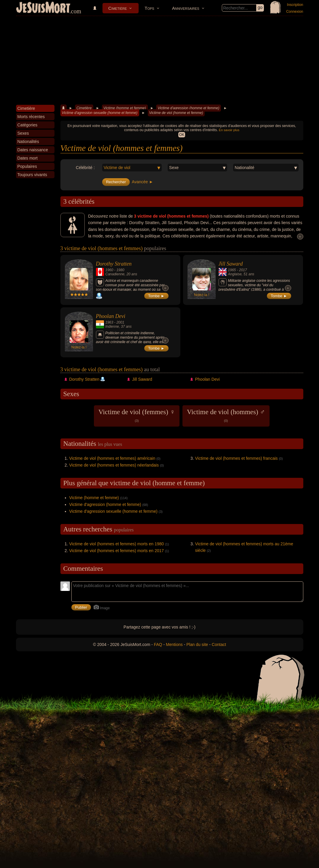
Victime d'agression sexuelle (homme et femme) (100, 113)
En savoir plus (229, 130)
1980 (120, 270)
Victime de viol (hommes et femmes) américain (112, 458)
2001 (120, 322)
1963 (109, 322)
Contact (219, 644)
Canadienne (115, 274)
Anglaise (235, 274)
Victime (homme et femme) (125, 108)
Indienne (112, 327)
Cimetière (118, 8)
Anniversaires (186, 8)
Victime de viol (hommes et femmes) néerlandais (114, 465)
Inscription (295, 5)
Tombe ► (156, 296)
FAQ (158, 644)
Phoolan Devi (111, 316)
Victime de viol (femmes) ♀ (137, 415)
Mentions (174, 644)
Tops (149, 8)
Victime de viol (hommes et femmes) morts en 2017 (117, 551)
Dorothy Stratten (114, 264)
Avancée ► (142, 182)
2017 (243, 270)
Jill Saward (231, 264)
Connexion (295, 12)
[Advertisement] (160, 60)
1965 (232, 270)
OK (182, 135)
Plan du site (197, 644)
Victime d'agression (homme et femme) (188, 108)
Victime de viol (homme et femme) (176, 113)
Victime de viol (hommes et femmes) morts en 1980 (117, 544)
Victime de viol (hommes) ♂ (226, 415)
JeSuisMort (43, 8)
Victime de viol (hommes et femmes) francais (237, 458)
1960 (109, 270)
